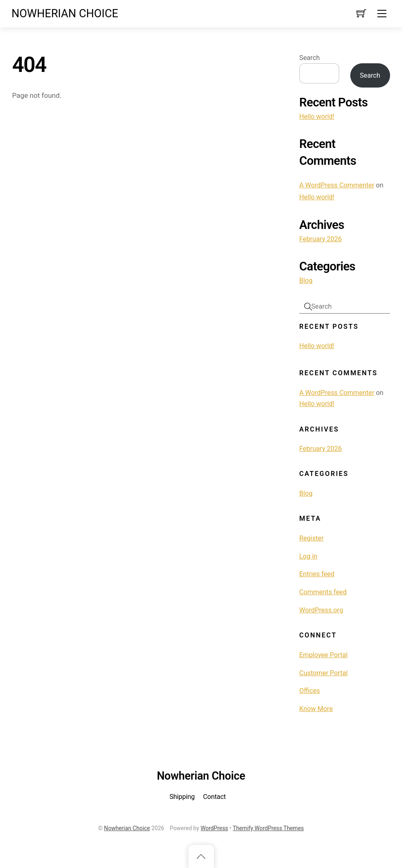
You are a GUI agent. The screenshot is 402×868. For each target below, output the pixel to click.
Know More (316, 709)
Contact (214, 797)
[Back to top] (201, 856)
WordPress (214, 828)
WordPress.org (321, 610)
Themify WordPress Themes (268, 828)
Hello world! (317, 117)
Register (311, 538)
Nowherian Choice (127, 828)
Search (310, 58)
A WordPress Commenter (337, 185)
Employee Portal (324, 655)
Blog (306, 280)
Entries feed (317, 574)
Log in (308, 556)
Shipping (182, 797)
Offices (310, 691)
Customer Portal (324, 673)
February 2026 (321, 239)
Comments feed (323, 592)
